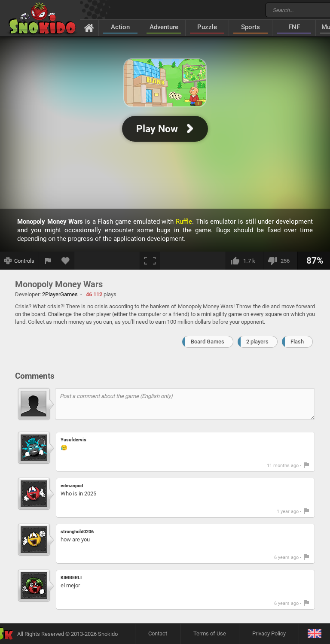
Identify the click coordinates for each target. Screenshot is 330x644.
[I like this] (244, 261)
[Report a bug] (48, 261)
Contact (158, 633)
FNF (294, 27)
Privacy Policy (269, 633)
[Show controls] (20, 261)
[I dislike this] (280, 261)
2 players (257, 342)
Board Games (208, 342)
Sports (251, 27)
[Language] (314, 634)
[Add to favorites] (66, 261)
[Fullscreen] (150, 261)
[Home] (89, 27)
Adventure (164, 27)
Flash (297, 342)
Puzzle (207, 27)
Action (120, 27)
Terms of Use (210, 633)
